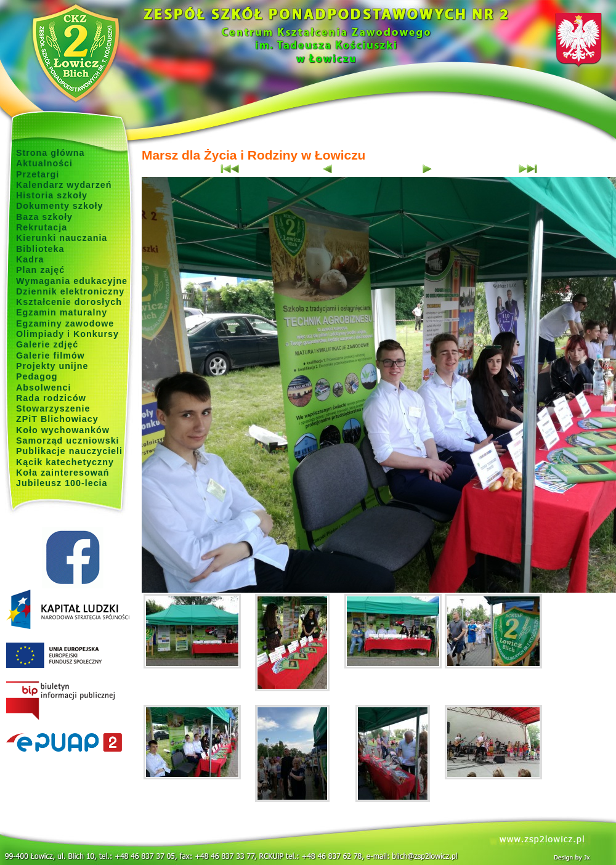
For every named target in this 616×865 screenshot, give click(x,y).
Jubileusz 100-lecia (62, 483)
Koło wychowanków (63, 430)
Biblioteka (40, 249)
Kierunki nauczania (62, 238)
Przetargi (38, 174)
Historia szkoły (52, 195)
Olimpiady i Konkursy (67, 334)
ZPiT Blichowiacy (57, 419)
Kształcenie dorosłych (69, 302)
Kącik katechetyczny (65, 462)
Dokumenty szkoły (60, 206)
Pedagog (37, 376)
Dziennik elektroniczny (70, 291)
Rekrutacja (42, 227)
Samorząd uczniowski (68, 441)
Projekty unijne (52, 366)
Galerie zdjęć (47, 344)
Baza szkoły (44, 217)
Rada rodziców (51, 398)
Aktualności (44, 163)
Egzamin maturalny (62, 312)
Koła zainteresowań (63, 473)
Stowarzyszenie (53, 408)
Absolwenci (43, 388)
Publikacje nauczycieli (69, 451)
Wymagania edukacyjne (72, 281)
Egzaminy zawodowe (65, 323)
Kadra (30, 259)
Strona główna (51, 153)
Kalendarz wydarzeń (64, 185)
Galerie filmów (51, 355)
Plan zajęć (40, 270)
